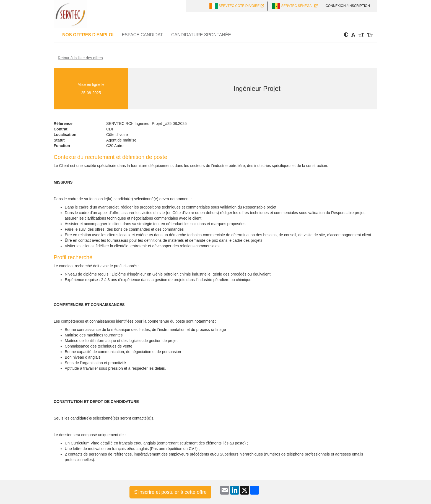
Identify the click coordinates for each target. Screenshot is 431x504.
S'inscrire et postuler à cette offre (170, 492)
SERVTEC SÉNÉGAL (295, 6)
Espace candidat (142, 35)
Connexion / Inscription (348, 6)
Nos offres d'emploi (88, 35)
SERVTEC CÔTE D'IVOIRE (237, 6)
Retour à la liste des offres (80, 58)
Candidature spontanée (201, 35)
